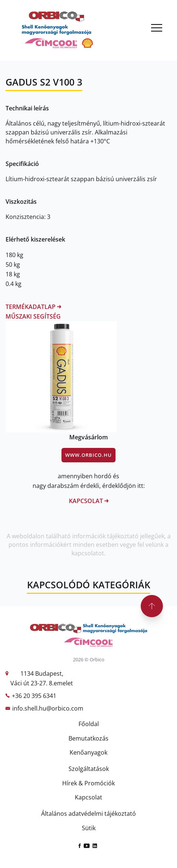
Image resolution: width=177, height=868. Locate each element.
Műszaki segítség (33, 316)
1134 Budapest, (42, 674)
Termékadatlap (33, 307)
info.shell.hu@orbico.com (48, 708)
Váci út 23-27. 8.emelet (42, 683)
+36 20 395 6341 (34, 696)
